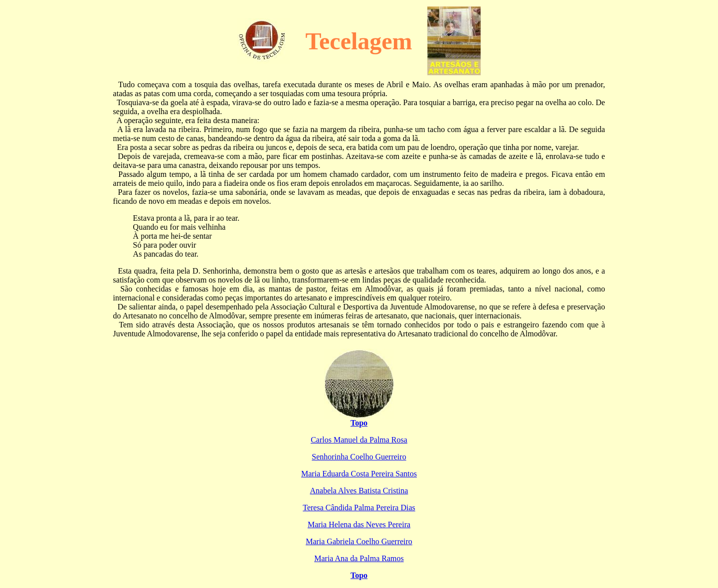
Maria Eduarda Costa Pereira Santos (359, 474)
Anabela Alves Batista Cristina (359, 491)
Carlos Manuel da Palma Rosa (359, 440)
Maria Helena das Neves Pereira (359, 524)
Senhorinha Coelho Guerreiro (359, 457)
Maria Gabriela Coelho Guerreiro (359, 541)
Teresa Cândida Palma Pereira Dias (359, 508)
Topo (359, 423)
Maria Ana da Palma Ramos (359, 558)
